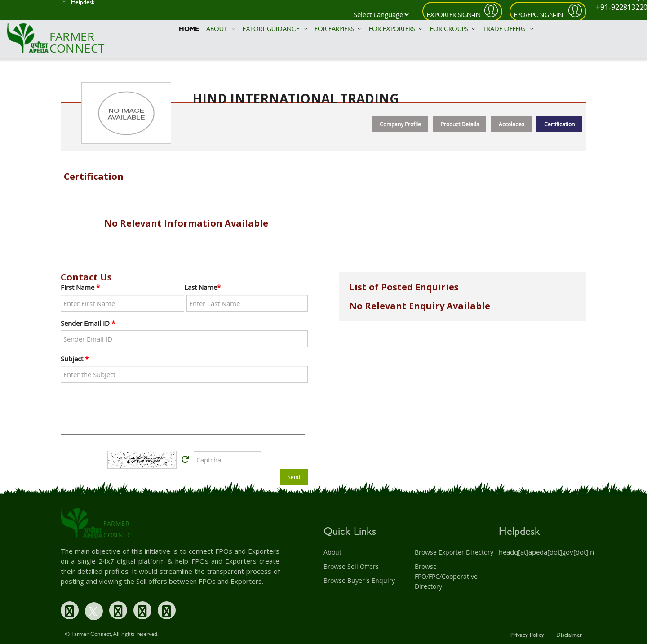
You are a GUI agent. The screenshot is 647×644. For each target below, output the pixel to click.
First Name (80, 287)
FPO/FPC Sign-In (539, 15)
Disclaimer (569, 635)
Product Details (460, 124)
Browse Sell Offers (351, 566)
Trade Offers (508, 29)
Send (294, 477)
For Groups (453, 29)
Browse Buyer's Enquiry (359, 580)
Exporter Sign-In (454, 15)
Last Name (202, 287)
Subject (75, 359)
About (221, 29)
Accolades (512, 124)
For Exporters (396, 29)
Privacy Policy (527, 635)
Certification (559, 124)
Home (189, 29)
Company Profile (400, 124)
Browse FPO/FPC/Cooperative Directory (446, 577)
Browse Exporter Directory (454, 552)
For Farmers (338, 29)
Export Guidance (275, 29)
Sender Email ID (88, 323)
